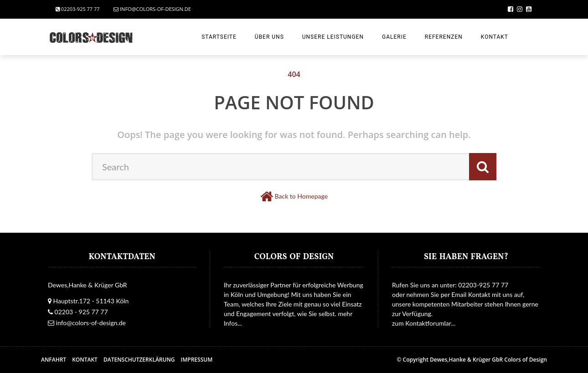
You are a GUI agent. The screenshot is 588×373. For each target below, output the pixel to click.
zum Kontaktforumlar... (424, 323)
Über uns (269, 37)
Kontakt (495, 37)
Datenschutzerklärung (139, 360)
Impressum (197, 360)
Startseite (219, 37)
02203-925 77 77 (78, 9)
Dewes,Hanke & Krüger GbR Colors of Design (488, 360)
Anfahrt (54, 360)
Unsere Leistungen (333, 37)
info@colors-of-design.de (152, 9)
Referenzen (444, 37)
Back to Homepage (301, 196)
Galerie (394, 37)
